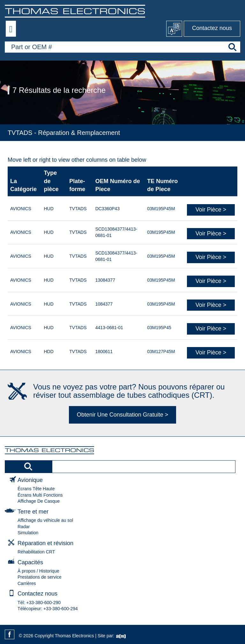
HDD (48, 352)
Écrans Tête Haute (36, 489)
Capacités (30, 562)
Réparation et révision (45, 543)
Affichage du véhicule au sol (45, 520)
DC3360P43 (108, 209)
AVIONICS (21, 209)
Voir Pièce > (211, 210)
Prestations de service (40, 577)
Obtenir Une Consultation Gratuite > (123, 415)
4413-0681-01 (109, 328)
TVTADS (78, 209)
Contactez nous (212, 28)
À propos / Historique (38, 571)
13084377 (105, 280)
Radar (24, 527)
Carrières (27, 583)
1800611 (104, 352)
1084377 (104, 304)
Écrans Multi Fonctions (40, 495)
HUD (48, 209)
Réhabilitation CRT (36, 552)
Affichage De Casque (39, 501)
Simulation (28, 533)
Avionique (30, 480)
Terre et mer (33, 512)
